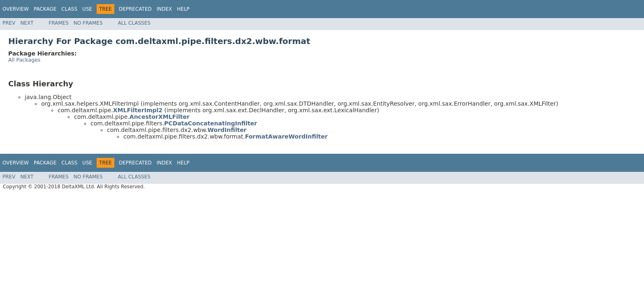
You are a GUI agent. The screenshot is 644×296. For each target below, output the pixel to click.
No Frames (88, 23)
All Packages (24, 60)
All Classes (134, 23)
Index (164, 9)
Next (27, 23)
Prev (9, 23)
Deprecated (135, 9)
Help (183, 9)
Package (45, 9)
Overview (16, 9)
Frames (59, 23)
